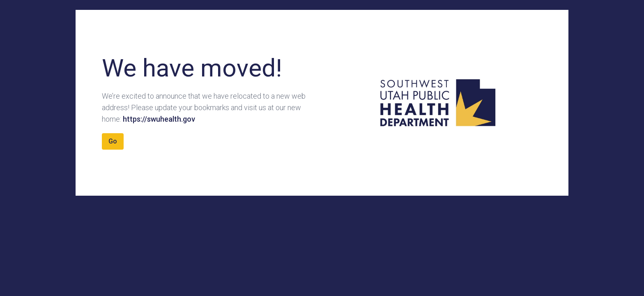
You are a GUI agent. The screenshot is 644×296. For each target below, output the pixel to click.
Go (113, 141)
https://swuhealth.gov (159, 119)
